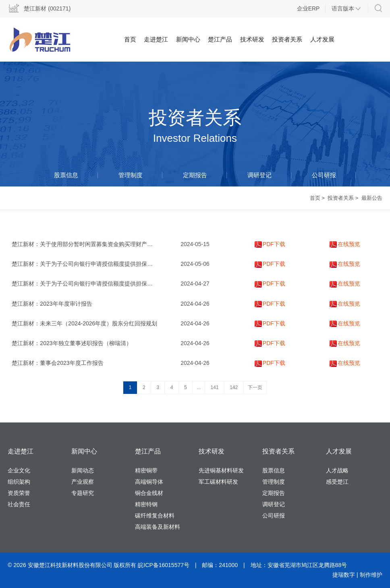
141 (215, 387)
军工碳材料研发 (218, 482)
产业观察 (83, 482)
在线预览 (345, 244)
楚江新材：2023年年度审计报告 (52, 304)
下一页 (255, 387)
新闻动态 (83, 470)
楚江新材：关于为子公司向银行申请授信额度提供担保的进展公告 (93, 264)
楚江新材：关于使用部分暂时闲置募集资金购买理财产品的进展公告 (96, 244)
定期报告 (195, 175)
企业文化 (19, 470)
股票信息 (66, 175)
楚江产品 (220, 39)
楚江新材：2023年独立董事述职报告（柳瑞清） (72, 343)
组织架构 (19, 482)
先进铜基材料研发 (221, 470)
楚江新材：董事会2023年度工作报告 (57, 363)
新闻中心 (188, 39)
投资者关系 (287, 39)
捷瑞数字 (344, 575)
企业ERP (308, 8)
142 (234, 387)
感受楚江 (337, 482)
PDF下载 (270, 244)
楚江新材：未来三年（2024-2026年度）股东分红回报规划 (84, 323)
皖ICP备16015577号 (164, 565)
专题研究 (83, 493)
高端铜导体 (149, 482)
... (199, 387)
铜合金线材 (149, 493)
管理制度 (131, 175)
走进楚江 (156, 39)
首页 (130, 39)
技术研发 (252, 39)
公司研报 (324, 175)
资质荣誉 (19, 493)
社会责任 (19, 504)
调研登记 (259, 175)
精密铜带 (146, 470)
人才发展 (322, 39)
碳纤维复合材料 (155, 516)
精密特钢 (146, 504)
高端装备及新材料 (158, 527)
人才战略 (337, 470)
